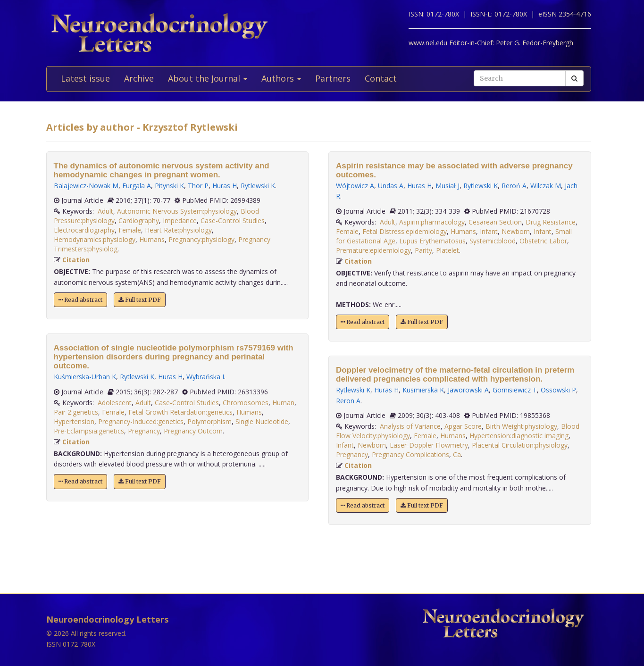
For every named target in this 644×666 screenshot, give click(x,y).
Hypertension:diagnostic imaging (519, 436)
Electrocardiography (84, 230)
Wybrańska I (205, 377)
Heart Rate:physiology (178, 230)
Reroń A (514, 186)
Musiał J (447, 186)
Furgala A (137, 186)
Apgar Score (463, 426)
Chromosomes (246, 403)
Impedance (180, 221)
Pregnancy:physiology (201, 239)
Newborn (516, 231)
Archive (139, 78)
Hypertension (74, 421)
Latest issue (85, 78)
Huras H (225, 186)
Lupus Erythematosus (432, 241)
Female (130, 230)
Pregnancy (144, 431)
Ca (457, 454)
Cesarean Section (495, 222)
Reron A (348, 401)
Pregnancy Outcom (193, 431)
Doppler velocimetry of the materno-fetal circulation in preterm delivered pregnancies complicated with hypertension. (455, 375)
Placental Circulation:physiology (520, 445)
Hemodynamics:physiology (95, 239)
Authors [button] (281, 78)
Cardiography (139, 221)
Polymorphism (209, 421)
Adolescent (115, 403)
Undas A (391, 186)
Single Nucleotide (262, 421)
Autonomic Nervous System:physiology (177, 211)
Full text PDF (140, 300)
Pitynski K (169, 186)
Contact (381, 78)
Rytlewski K (258, 186)
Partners (333, 78)
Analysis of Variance (410, 426)
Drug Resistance (551, 222)
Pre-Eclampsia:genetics (89, 431)
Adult (105, 211)
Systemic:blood (493, 241)
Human (283, 403)
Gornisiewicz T (515, 390)
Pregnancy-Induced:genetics (141, 421)
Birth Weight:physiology (521, 426)
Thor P (198, 186)
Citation (76, 260)
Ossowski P (558, 390)
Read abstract (80, 300)
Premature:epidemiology (373, 250)
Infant (489, 231)
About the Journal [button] (208, 78)
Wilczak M (546, 186)
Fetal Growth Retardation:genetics (180, 412)
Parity (423, 250)
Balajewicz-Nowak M (86, 186)
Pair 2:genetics (76, 412)
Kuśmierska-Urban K (85, 377)
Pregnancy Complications (410, 454)
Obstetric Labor (543, 241)
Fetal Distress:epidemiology (405, 231)
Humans (152, 239)
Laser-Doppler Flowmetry (429, 445)
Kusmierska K (423, 390)
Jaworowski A (468, 390)
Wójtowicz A (355, 186)
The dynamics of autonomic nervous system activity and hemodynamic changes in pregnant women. (162, 170)
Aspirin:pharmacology (432, 222)
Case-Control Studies (233, 221)
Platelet (447, 250)
